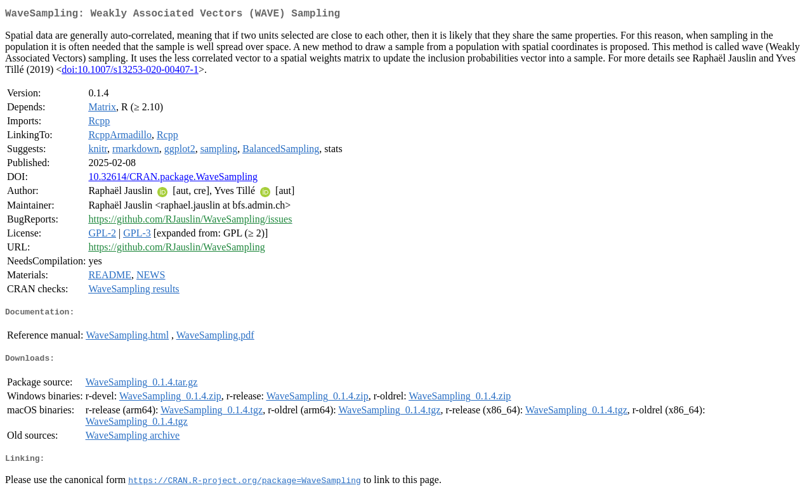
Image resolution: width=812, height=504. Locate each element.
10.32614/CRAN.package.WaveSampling (173, 179)
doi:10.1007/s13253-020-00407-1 (130, 72)
